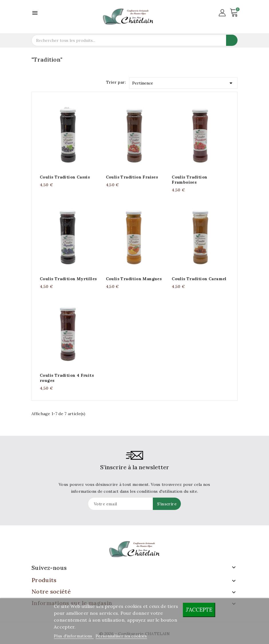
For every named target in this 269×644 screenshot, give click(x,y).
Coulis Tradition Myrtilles (68, 279)
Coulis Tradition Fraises (132, 177)
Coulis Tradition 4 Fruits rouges (67, 378)
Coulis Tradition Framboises (189, 180)
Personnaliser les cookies (121, 636)
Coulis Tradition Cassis (65, 177)
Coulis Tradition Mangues (134, 279)
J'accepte (199, 610)
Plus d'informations (74, 636)
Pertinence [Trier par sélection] (183, 82)
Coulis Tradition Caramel (199, 279)
